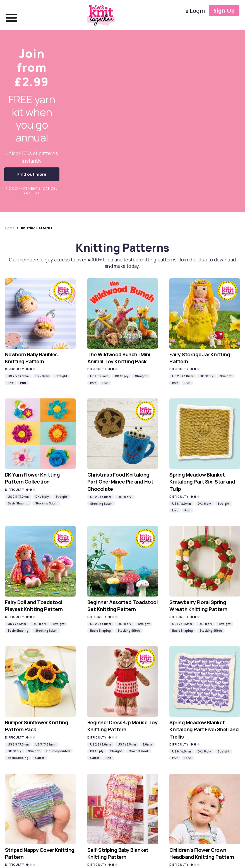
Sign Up (224, 10)
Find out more (32, 174)
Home (10, 228)
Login (195, 11)
